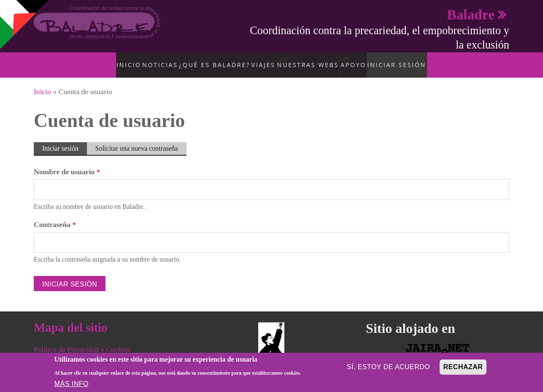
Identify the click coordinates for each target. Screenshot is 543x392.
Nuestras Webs (310, 60)
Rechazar (463, 367)
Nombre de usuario (67, 163)
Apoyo (363, 60)
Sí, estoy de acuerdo (389, 367)
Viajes (255, 60)
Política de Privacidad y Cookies (82, 341)
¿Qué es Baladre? (208, 60)
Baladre (471, 15)
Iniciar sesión (405, 60)
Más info (72, 384)
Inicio (126, 60)
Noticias (158, 60)
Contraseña (55, 216)
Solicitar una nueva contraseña (137, 139)
